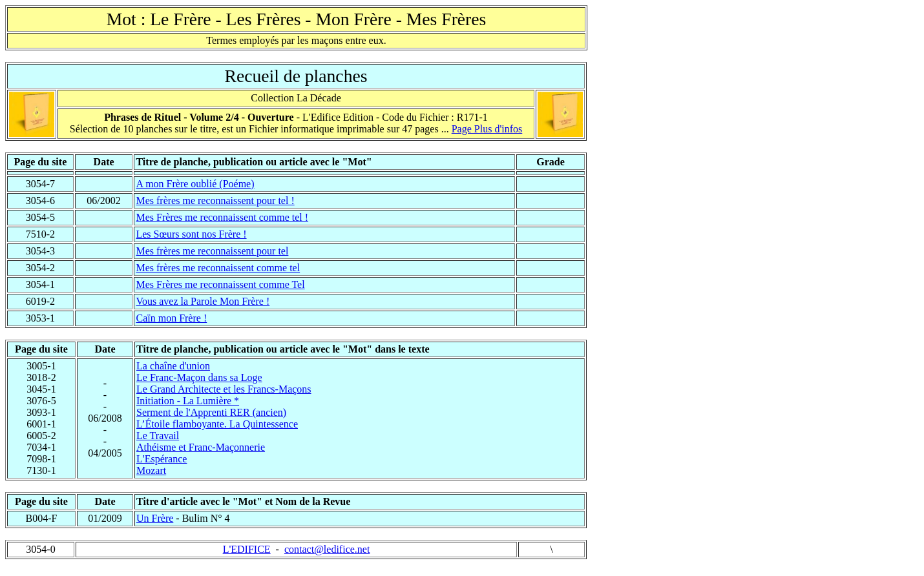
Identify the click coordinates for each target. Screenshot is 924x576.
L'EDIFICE (247, 549)
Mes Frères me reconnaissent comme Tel (220, 284)
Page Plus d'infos (487, 129)
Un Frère (155, 518)
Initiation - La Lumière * (188, 401)
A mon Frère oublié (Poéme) (195, 184)
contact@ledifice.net (327, 549)
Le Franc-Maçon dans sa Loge (199, 377)
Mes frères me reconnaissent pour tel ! (215, 201)
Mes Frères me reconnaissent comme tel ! (222, 217)
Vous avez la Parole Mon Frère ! (203, 301)
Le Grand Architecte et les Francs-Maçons (224, 389)
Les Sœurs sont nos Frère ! (191, 234)
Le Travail (158, 436)
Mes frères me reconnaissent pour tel (212, 251)
